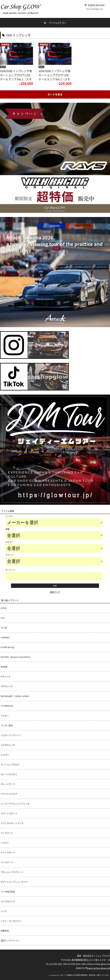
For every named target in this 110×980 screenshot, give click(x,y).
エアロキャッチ (8, 745)
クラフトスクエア (9, 794)
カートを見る (55, 94)
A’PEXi (4, 608)
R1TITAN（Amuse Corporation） (16, 657)
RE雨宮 (4, 667)
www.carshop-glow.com (97, 968)
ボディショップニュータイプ (14, 882)
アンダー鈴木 (7, 725)
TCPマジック (7, 686)
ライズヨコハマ (8, 901)
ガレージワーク (8, 784)
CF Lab (4, 628)
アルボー (5, 716)
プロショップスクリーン (12, 872)
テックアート (7, 833)
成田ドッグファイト (10, 940)
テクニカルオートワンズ (12, 823)
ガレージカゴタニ (9, 774)
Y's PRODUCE (7, 706)
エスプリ (5, 755)
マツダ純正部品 (8, 892)
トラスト (5, 843)
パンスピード (7, 862)
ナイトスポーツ (8, 853)
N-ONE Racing (7, 647)
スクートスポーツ (9, 813)
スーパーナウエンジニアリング (15, 804)
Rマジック (5, 677)
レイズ (4, 911)
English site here (94, 5)
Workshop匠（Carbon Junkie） (15, 696)
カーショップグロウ (10, 765)
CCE (3, 618)
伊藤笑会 (5, 931)
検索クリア (55, 592)
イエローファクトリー (11, 735)
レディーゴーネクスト (11, 921)
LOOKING (5, 637)
